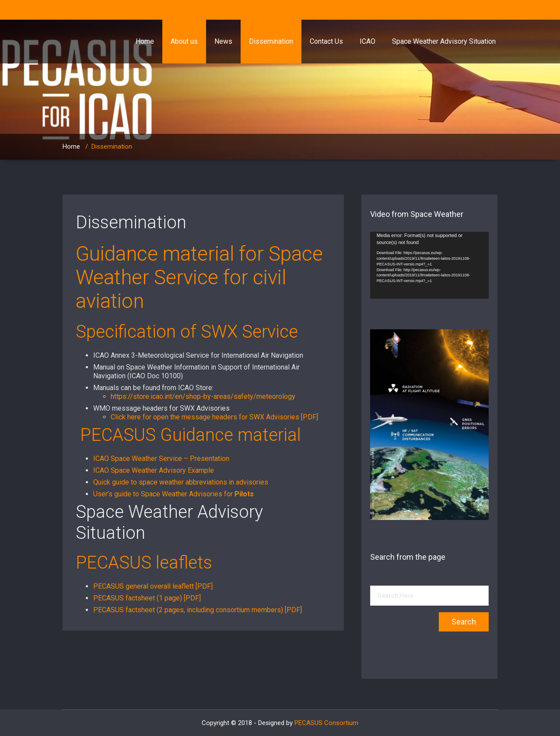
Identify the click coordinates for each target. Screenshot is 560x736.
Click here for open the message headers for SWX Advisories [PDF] (215, 417)
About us (184, 41)
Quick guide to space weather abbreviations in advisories (181, 482)
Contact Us (326, 41)
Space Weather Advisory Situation (444, 41)
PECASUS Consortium (326, 723)
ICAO (367, 41)
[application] (429, 265)
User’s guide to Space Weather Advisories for (173, 494)
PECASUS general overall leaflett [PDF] (153, 586)
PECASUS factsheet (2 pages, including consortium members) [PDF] (198, 610)
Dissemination (271, 41)
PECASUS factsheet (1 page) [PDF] (147, 598)
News (223, 41)
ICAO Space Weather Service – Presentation (161, 459)
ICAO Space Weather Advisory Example (154, 470)
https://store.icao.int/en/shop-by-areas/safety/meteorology (203, 396)
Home (145, 41)
